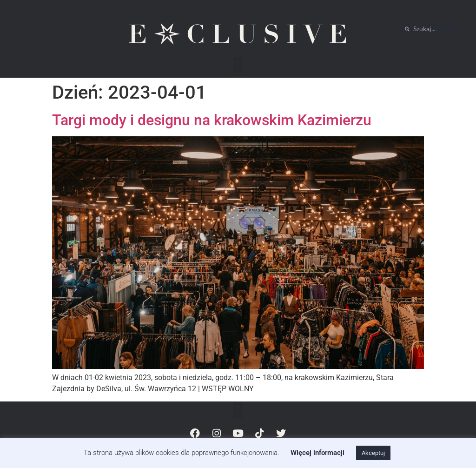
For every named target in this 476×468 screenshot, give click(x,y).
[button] (238, 65)
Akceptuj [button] (373, 453)
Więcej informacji (317, 453)
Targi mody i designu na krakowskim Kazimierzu (212, 120)
